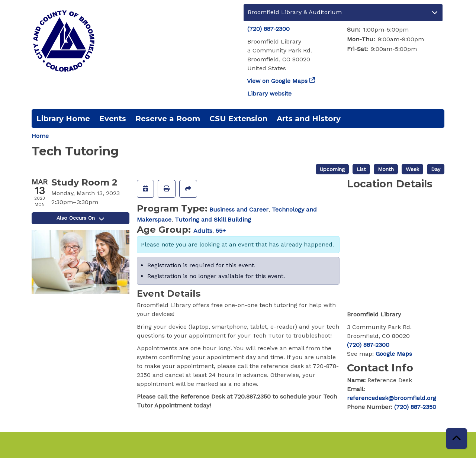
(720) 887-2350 (415, 407)
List (361, 169)
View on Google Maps (277, 81)
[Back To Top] (456, 438)
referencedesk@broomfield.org (392, 398)
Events (113, 119)
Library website (269, 93)
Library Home (63, 119)
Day (436, 169)
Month (386, 169)
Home (40, 136)
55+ (221, 231)
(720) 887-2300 (268, 29)
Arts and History (309, 119)
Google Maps (394, 354)
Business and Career (239, 209)
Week (412, 169)
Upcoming (332, 169)
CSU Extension (238, 119)
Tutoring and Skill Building (213, 220)
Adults (203, 231)
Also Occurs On (80, 218)
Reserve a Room (168, 119)
